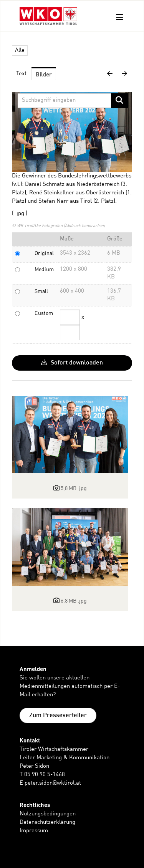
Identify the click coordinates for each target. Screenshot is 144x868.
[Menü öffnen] (120, 17)
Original (44, 253)
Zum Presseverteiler (58, 716)
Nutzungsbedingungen (48, 814)
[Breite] (70, 317)
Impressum (34, 831)
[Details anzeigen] (70, 435)
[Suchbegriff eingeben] (73, 101)
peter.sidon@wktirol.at (53, 783)
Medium (44, 270)
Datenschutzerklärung (47, 822)
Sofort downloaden (72, 363)
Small (41, 292)
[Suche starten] (120, 101)
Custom (44, 313)
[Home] (48, 17)
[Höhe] (70, 333)
